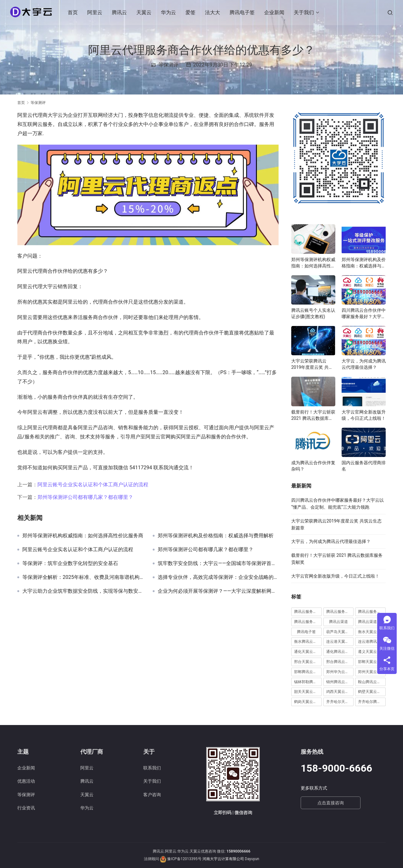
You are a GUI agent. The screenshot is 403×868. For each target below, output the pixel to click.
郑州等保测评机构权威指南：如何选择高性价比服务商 (83, 536)
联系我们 (152, 768)
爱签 (191, 12)
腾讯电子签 (243, 12)
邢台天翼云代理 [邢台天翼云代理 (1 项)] (307, 662)
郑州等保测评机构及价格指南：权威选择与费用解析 (216, 536)
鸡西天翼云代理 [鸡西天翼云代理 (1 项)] (339, 692)
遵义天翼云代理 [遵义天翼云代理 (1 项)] (371, 652)
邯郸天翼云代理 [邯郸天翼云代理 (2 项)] (371, 662)
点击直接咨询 (331, 803)
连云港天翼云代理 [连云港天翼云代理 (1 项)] (340, 642)
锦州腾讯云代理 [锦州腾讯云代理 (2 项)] (339, 682)
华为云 (169, 12)
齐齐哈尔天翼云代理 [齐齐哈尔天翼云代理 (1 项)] (340, 702)
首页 (73, 12)
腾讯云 (120, 12)
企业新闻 (275, 12)
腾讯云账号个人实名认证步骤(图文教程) (313, 313)
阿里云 (95, 12)
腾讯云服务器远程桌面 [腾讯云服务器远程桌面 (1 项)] (372, 612)
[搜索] (390, 12)
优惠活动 (26, 781)
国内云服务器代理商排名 (364, 466)
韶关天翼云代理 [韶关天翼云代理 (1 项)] (307, 692)
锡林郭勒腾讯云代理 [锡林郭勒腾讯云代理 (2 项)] (308, 682)
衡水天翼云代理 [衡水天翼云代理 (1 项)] (371, 632)
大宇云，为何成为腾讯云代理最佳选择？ (364, 364)
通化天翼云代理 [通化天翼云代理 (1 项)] (307, 652)
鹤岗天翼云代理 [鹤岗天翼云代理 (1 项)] (307, 702)
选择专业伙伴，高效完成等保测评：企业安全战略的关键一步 (218, 577)
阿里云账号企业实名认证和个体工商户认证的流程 (93, 485)
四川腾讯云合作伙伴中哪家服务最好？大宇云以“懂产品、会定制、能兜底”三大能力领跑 (364, 314)
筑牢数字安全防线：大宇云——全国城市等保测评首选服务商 (218, 563)
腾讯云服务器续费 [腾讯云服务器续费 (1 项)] (340, 612)
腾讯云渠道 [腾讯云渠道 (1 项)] (338, 622)
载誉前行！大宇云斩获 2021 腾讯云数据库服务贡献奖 (313, 415)
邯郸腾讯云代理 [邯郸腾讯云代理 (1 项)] (307, 672)
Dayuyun (252, 859)
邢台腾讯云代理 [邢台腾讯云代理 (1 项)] (339, 662)
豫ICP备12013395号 (184, 859)
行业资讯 (26, 808)
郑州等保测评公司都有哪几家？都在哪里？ (85, 497)
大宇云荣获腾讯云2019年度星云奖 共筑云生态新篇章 (312, 364)
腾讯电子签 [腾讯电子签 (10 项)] (306, 632)
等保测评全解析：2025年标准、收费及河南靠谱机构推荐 (83, 577)
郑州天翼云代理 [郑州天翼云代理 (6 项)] (371, 672)
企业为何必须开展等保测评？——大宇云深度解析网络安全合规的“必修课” (218, 591)
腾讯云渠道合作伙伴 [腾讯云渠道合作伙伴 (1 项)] (372, 622)
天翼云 (145, 12)
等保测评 (168, 65)
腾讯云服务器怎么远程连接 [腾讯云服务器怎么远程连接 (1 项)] (308, 612)
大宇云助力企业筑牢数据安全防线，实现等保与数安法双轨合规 (83, 591)
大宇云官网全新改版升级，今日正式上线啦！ (364, 415)
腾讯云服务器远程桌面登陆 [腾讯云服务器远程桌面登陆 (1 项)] (308, 622)
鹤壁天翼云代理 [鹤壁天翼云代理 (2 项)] (371, 692)
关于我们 (304, 12)
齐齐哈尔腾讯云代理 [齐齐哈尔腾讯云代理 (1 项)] (372, 702)
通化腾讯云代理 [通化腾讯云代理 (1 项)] (339, 652)
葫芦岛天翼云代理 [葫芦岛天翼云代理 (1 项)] (340, 632)
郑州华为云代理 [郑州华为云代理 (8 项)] (339, 672)
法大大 (213, 12)
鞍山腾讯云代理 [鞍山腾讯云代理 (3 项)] (371, 682)
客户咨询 (152, 795)
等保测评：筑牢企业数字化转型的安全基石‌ (70, 563)
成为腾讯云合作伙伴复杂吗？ (313, 466)
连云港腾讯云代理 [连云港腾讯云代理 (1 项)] (372, 642)
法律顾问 (151, 859)
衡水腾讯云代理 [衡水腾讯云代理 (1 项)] (307, 642)
